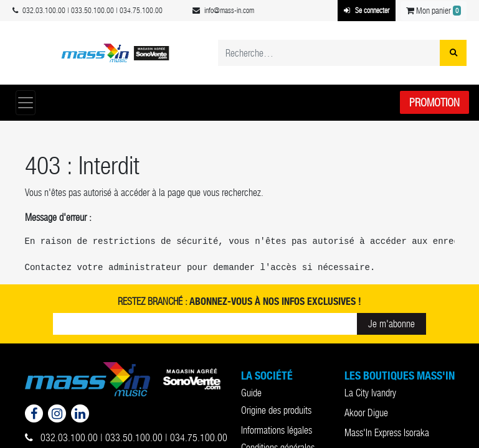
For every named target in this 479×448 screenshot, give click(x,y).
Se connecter (367, 11)
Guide (251, 393)
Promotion (434, 102)
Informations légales (277, 430)
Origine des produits (276, 410)
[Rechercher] (453, 53)
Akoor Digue (366, 413)
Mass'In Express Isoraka (387, 433)
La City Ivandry (370, 393)
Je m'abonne (391, 324)
